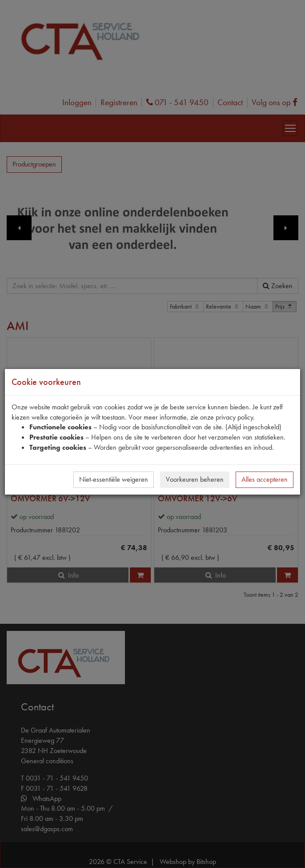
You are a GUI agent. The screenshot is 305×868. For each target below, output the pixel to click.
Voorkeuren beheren (195, 479)
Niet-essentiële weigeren (114, 479)
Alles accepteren (265, 479)
